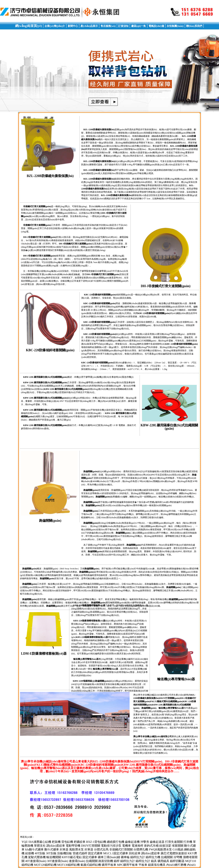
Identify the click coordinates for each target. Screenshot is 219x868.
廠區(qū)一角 (139, 26)
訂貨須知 (123, 26)
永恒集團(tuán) (175, 26)
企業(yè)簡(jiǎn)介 (55, 26)
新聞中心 (73, 26)
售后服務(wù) (108, 26)
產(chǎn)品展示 (89, 26)
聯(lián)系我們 (194, 26)
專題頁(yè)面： (27, 837)
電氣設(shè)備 (156, 26)
